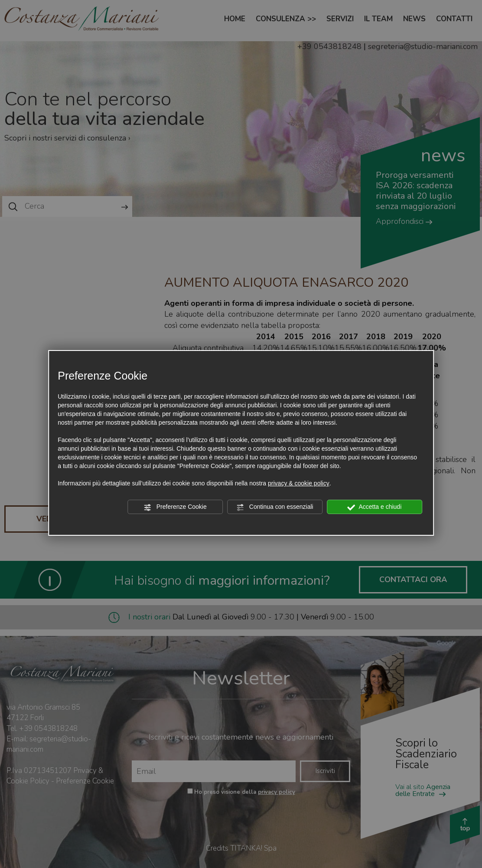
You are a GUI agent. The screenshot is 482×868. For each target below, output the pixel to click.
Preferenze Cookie (175, 507)
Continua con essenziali (275, 507)
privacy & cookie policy (299, 483)
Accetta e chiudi (374, 507)
